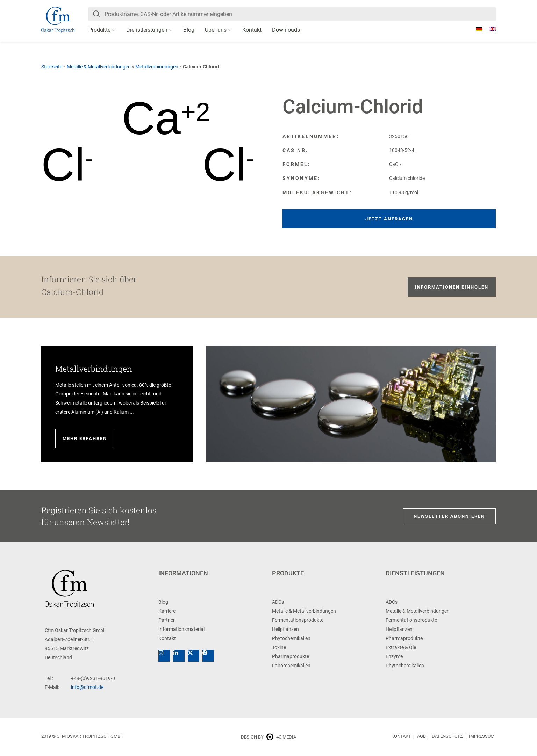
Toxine (279, 647)
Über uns (216, 30)
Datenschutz (447, 736)
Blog (189, 30)
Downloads (286, 30)
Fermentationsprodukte (298, 620)
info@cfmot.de (87, 687)
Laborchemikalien (291, 666)
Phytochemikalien (291, 638)
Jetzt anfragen (389, 219)
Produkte (99, 30)
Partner (167, 620)
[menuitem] (476, 29)
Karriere (167, 611)
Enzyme (394, 656)
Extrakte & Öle (401, 647)
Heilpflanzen (285, 629)
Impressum (482, 736)
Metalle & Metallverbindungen (99, 67)
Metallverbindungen (157, 67)
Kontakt (252, 30)
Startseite (52, 67)
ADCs (278, 602)
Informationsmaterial (181, 629)
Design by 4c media (268, 737)
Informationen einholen (452, 287)
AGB (421, 736)
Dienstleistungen (147, 30)
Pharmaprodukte (291, 656)
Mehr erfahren (85, 439)
